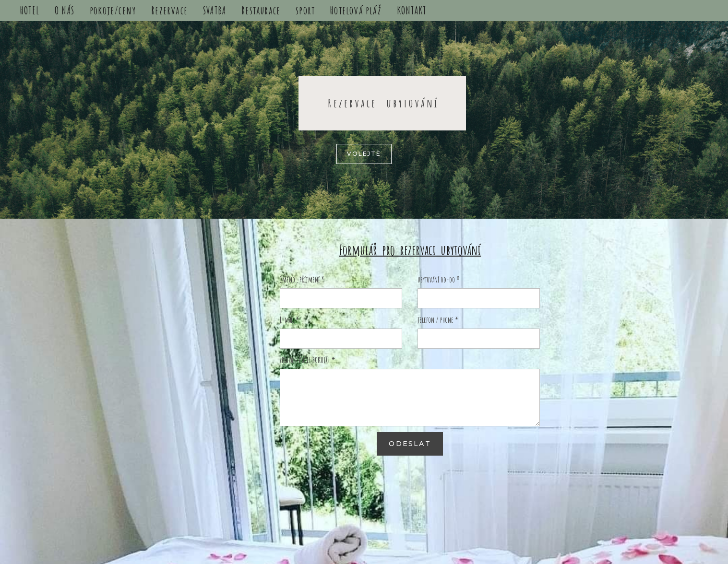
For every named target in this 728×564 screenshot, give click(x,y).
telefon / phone (438, 320)
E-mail (289, 320)
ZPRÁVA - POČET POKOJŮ (307, 360)
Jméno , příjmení (302, 280)
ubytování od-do (439, 280)
